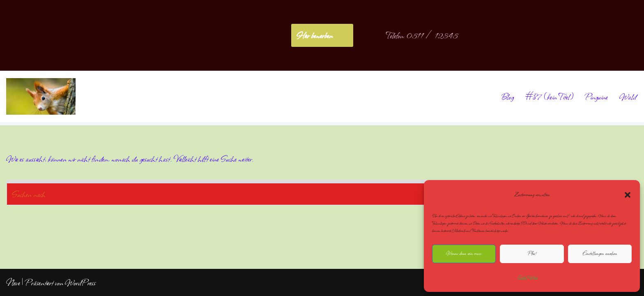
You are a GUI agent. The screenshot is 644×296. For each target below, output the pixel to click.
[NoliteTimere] (41, 96)
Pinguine (596, 97)
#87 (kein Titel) (549, 97)
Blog (507, 97)
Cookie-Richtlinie (528, 277)
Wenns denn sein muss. (464, 253)
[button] (628, 195)
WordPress (80, 282)
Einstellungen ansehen (600, 253)
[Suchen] (313, 193)
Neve (13, 282)
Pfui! (532, 253)
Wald (628, 97)
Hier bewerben (314, 35)
